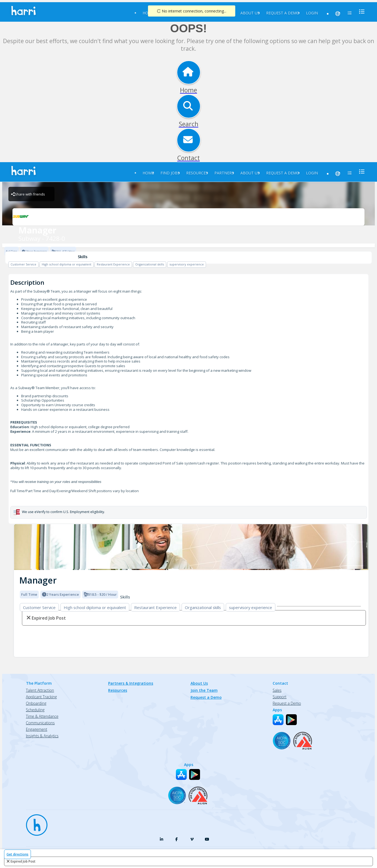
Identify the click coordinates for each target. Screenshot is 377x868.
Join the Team (204, 690)
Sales (277, 690)
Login (312, 13)
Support (280, 697)
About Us (250, 13)
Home (148, 173)
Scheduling (35, 710)
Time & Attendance (42, 716)
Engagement (37, 729)
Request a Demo (283, 13)
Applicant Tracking (41, 697)
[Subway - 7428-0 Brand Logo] (188, 217)
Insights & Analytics (42, 736)
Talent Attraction (40, 690)
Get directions (17, 854)
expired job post (23, 861)
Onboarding (36, 703)
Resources (197, 173)
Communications (40, 723)
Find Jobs (170, 173)
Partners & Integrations (131, 683)
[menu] (360, 12)
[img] (191, 547)
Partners (224, 173)
